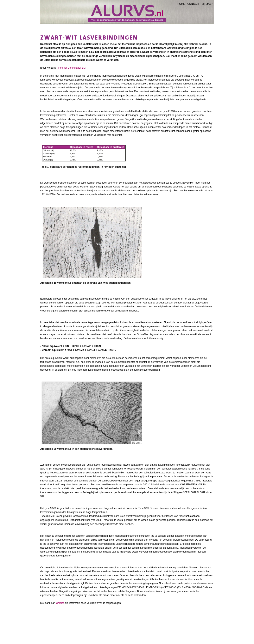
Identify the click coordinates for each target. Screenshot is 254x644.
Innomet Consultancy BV (71, 68)
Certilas (60, 603)
